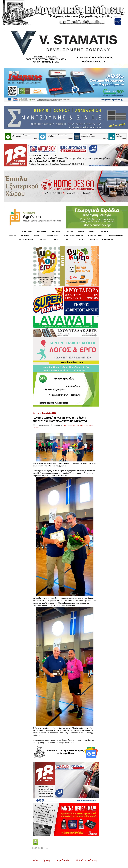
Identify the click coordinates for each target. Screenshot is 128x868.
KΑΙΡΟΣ (92, 231)
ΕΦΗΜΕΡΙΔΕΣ (42, 231)
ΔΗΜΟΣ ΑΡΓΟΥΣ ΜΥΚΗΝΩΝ (73, 236)
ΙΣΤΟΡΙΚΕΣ (69, 240)
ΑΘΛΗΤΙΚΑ (25, 236)
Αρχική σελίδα (63, 860)
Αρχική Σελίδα (27, 231)
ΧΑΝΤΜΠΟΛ (37, 428)
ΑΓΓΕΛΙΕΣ (12, 236)
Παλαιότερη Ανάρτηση (86, 860)
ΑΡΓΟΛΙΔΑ (38, 236)
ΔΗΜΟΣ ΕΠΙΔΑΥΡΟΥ (95, 236)
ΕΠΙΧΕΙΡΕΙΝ (43, 240)
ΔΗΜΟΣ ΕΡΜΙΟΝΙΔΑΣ (115, 236)
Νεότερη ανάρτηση (41, 860)
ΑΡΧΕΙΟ (81, 231)
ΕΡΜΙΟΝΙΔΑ (56, 240)
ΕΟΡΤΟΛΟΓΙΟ (57, 231)
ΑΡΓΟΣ (91, 425)
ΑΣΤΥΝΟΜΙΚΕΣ (52, 236)
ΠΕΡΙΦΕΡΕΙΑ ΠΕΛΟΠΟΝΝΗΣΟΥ (102, 240)
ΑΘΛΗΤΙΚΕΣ (84, 425)
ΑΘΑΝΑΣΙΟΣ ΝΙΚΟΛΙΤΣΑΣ (72, 425)
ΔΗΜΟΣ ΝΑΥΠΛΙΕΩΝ (26, 240)
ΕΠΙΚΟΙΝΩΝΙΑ (105, 231)
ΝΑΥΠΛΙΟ (82, 240)
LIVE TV (70, 231)
